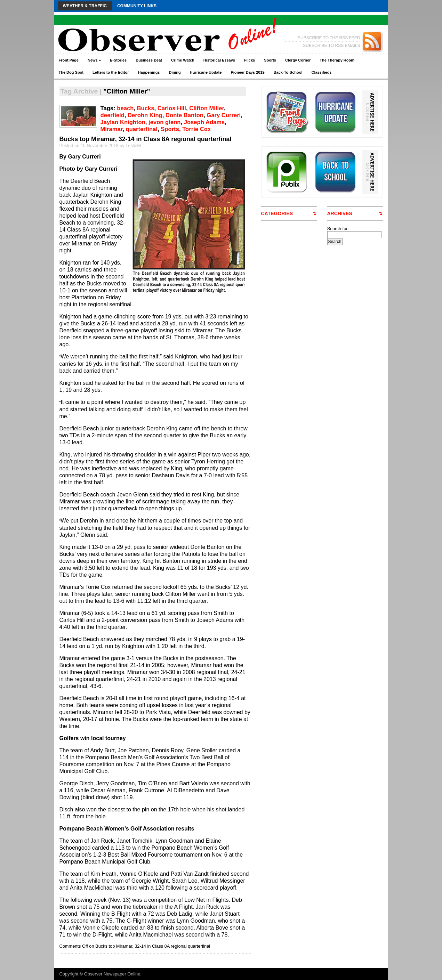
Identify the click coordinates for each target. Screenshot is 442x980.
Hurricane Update (206, 72)
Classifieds (322, 72)
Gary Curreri (224, 115)
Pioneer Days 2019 (247, 72)
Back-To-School (288, 72)
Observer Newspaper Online (112, 974)
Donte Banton (184, 115)
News (94, 60)
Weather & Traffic (85, 6)
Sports (270, 60)
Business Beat (149, 60)
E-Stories (118, 60)
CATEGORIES (277, 213)
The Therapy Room (337, 60)
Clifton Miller (207, 108)
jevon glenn (164, 122)
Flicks (250, 60)
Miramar (112, 129)
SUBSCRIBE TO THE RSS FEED (329, 38)
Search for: (338, 229)
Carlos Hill (172, 108)
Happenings (149, 72)
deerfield (112, 115)
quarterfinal (142, 129)
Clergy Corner (298, 60)
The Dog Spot (71, 72)
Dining (175, 72)
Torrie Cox (196, 129)
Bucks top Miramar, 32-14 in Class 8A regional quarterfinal (146, 139)
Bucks (146, 108)
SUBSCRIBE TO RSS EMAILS (331, 46)
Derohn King (145, 115)
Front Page (69, 60)
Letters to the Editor (111, 72)
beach (125, 108)
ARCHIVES (340, 213)
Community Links (137, 6)
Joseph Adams (204, 122)
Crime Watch (183, 60)
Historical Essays (219, 60)
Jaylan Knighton (123, 122)
